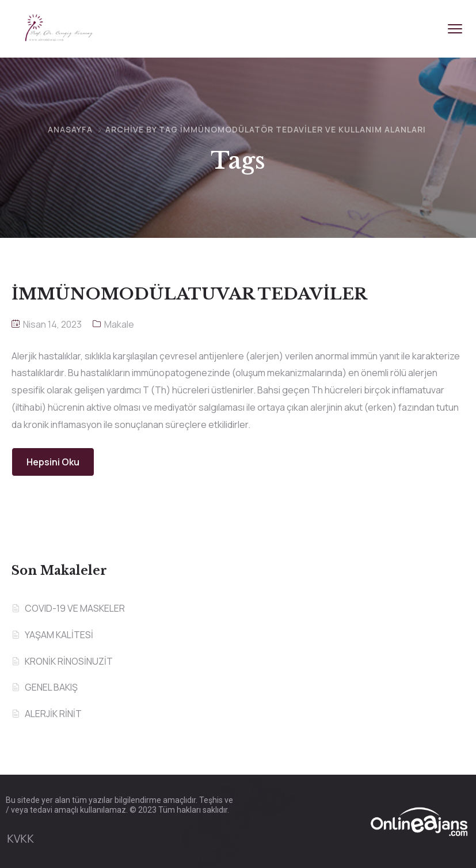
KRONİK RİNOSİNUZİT (69, 661)
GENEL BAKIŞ (51, 687)
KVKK (20, 839)
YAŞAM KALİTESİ (59, 635)
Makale (119, 324)
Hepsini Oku (53, 462)
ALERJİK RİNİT (53, 714)
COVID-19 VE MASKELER (75, 608)
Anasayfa (70, 129)
